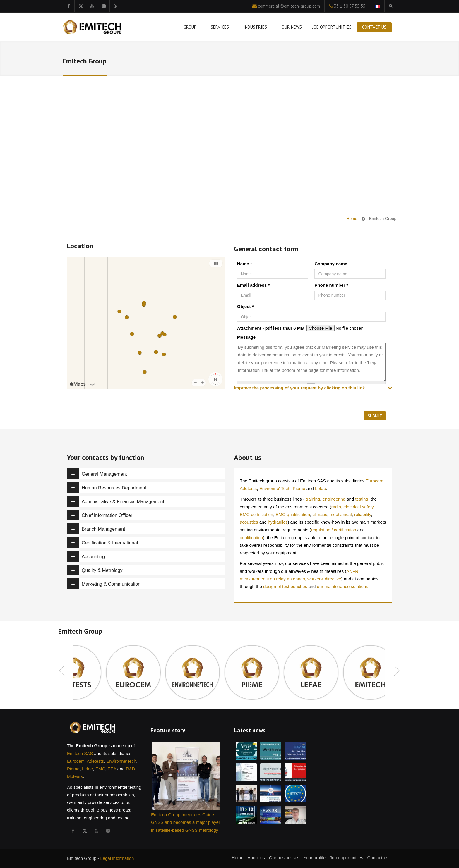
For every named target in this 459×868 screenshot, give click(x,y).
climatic (320, 514)
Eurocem (374, 481)
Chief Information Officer (100, 515)
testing (362, 499)
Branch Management (96, 529)
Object (245, 306)
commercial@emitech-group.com (289, 6)
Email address (254, 285)
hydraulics (278, 522)
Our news (292, 27)
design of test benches (285, 586)
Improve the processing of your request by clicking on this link (299, 388)
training (313, 499)
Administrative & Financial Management (116, 501)
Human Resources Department (107, 488)
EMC (100, 769)
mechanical (341, 514)
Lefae (321, 488)
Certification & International (102, 543)
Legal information (117, 858)
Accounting (86, 556)
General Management (97, 474)
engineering (334, 499)
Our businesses (284, 858)
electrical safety (358, 507)
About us (256, 858)
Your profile (315, 858)
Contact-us (378, 858)
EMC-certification (256, 514)
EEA (112, 769)
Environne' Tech (275, 488)
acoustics (249, 522)
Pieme (299, 488)
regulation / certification (333, 530)
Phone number (331, 285)
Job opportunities (332, 27)
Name (245, 264)
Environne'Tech (121, 761)
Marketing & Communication (104, 584)
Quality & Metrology (95, 570)
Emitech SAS (80, 753)
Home (352, 219)
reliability (363, 514)
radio (336, 507)
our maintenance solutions (343, 586)
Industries (257, 28)
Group (192, 28)
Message (246, 337)
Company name (331, 264)
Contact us (374, 27)
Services (222, 28)
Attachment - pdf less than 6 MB (270, 328)
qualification (251, 538)
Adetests (248, 488)
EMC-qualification (293, 514)
